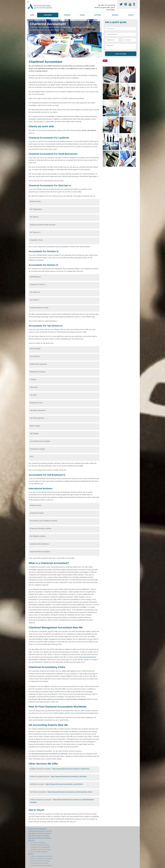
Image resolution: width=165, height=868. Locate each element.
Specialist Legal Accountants (40, 849)
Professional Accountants (37, 829)
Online (82, 15)
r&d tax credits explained (39, 852)
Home (32, 15)
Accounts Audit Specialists (39, 845)
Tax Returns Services (38, 843)
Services (115, 15)
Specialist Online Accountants (39, 836)
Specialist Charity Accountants (41, 865)
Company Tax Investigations (40, 847)
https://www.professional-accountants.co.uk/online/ (69, 776)
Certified (98, 15)
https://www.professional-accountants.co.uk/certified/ (64, 784)
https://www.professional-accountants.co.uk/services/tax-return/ (70, 792)
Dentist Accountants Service (40, 861)
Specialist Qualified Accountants (40, 838)
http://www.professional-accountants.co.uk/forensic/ (50, 754)
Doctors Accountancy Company (41, 859)
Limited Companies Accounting (41, 856)
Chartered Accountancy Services (40, 831)
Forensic (67, 15)
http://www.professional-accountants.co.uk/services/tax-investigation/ (62, 699)
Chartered (48, 15)
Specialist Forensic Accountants (40, 833)
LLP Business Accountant (39, 863)
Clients (131, 15)
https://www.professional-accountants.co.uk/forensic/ (71, 769)
